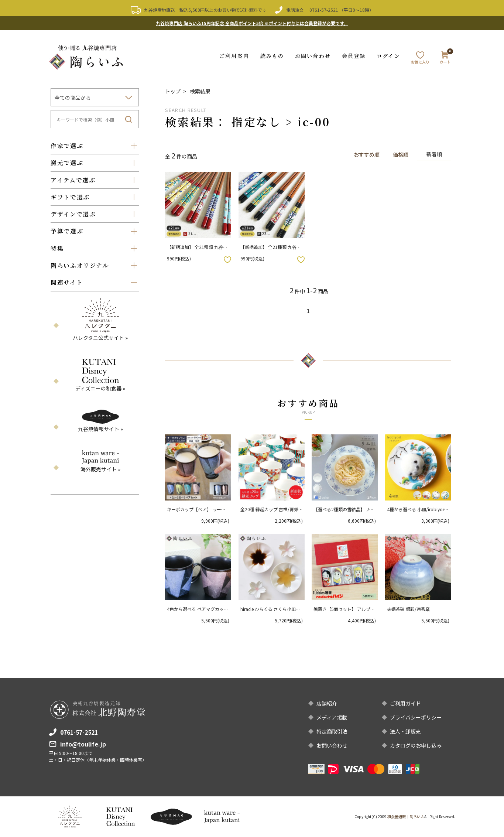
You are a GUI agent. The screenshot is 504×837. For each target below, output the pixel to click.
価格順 (401, 154)
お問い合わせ (313, 56)
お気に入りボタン (227, 260)
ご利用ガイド (405, 703)
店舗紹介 (327, 703)
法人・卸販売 (405, 731)
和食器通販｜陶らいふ (406, 816)
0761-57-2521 (324, 10)
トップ (173, 91)
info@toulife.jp (83, 744)
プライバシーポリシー (416, 717)
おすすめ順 (367, 154)
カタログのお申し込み (416, 745)
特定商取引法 (332, 731)
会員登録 (354, 56)
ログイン (388, 56)
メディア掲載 (332, 717)
